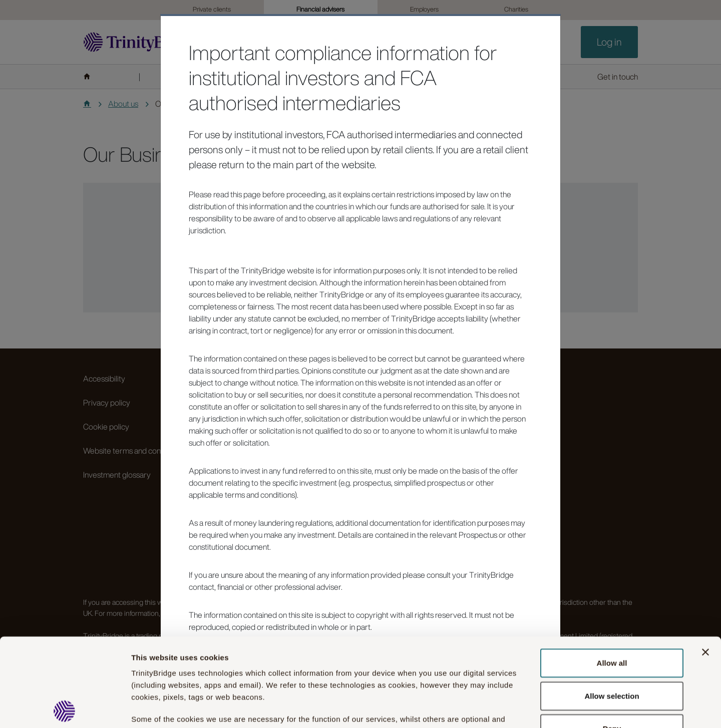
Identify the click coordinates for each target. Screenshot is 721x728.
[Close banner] (705, 564)
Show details (555, 708)
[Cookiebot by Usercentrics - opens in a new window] (65, 708)
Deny (612, 641)
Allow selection (612, 608)
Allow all (612, 575)
